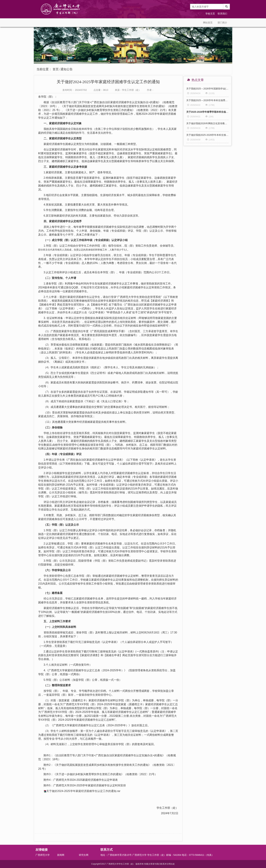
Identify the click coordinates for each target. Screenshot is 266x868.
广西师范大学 (43, 855)
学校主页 (210, 14)
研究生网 (84, 855)
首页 (56, 69)
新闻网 (61, 855)
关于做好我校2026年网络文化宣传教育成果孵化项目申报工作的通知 (208, 123)
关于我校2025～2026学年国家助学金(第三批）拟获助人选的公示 (208, 89)
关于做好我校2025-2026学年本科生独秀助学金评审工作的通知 (208, 135)
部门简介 (222, 23)
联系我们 (222, 14)
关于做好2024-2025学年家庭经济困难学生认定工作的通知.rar (83, 791)
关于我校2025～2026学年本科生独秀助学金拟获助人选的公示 (208, 100)
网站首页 (208, 23)
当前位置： (55, 69)
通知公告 (66, 69)
